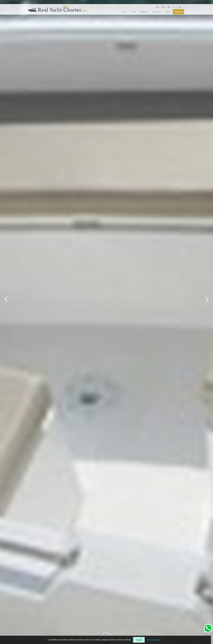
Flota (133, 12)
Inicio (124, 12)
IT (174, 7)
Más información (153, 640)
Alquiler (144, 12)
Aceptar (139, 640)
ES (157, 7)
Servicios (157, 12)
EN (163, 7)
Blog (168, 12)
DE (169, 7)
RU (180, 7)
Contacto (178, 12)
